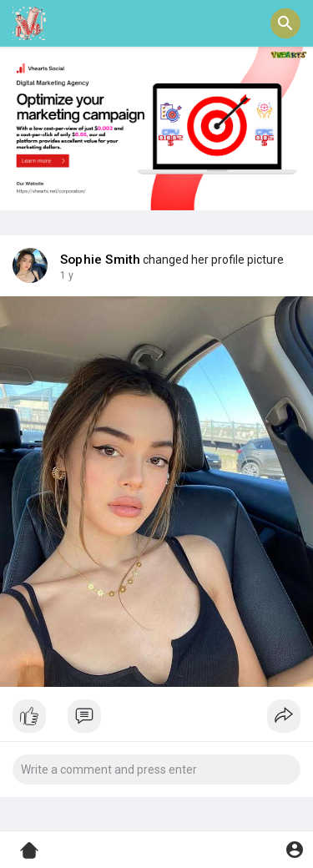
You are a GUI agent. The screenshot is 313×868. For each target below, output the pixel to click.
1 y (67, 275)
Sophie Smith (100, 260)
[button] (285, 23)
